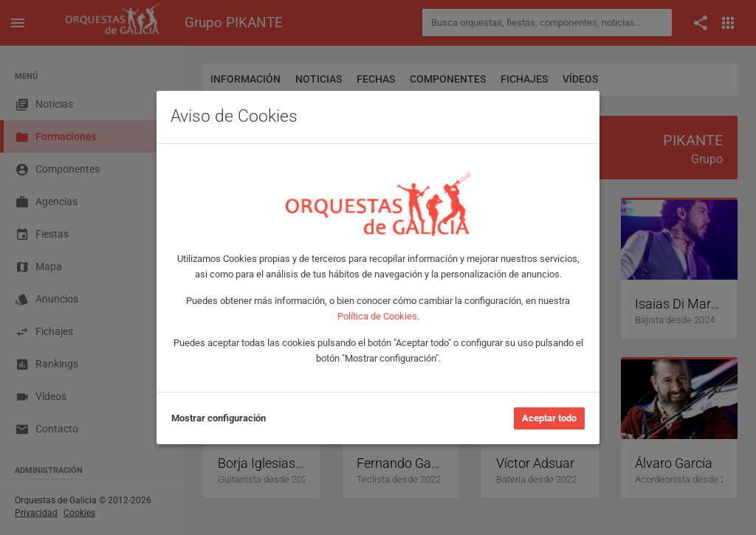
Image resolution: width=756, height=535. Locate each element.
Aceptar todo (549, 418)
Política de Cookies (377, 316)
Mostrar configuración (219, 418)
